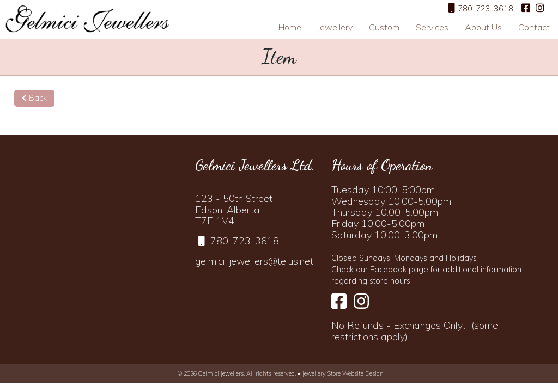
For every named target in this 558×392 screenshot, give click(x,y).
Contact (534, 27)
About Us (483, 27)
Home (290, 27)
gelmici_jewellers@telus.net (254, 261)
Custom (384, 27)
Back (34, 98)
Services (432, 27)
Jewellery (335, 27)
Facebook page (399, 269)
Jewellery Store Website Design (343, 373)
